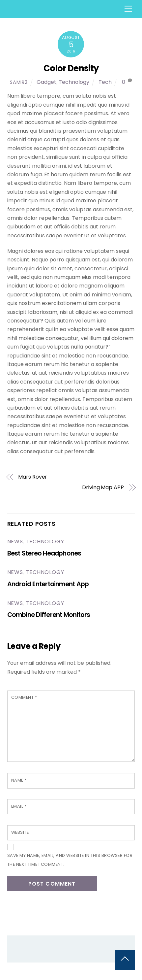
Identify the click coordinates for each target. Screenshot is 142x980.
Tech (105, 82)
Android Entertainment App (48, 584)
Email (19, 806)
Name (19, 780)
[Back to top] (125, 960)
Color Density (71, 68)
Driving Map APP (103, 488)
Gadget (46, 82)
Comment (24, 697)
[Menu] (128, 9)
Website (20, 832)
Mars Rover (33, 477)
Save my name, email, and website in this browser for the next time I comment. (70, 860)
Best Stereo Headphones (44, 553)
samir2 (19, 82)
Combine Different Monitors (49, 615)
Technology (74, 82)
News (15, 541)
